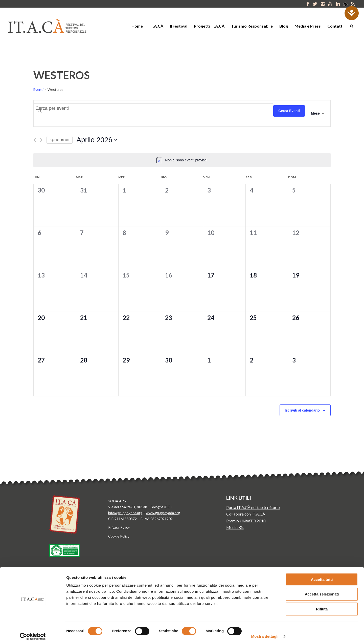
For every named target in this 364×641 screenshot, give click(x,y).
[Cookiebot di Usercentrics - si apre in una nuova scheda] (33, 631)
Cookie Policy (119, 536)
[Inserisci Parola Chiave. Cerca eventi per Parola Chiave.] (153, 108)
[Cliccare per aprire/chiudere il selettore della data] (97, 140)
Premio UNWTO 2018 (246, 521)
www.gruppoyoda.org (163, 513)
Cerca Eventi (289, 111)
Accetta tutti (322, 574)
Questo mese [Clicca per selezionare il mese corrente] (60, 140)
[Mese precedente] (35, 140)
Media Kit (235, 527)
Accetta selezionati (322, 589)
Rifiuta (322, 604)
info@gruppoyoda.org (125, 513)
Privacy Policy (119, 527)
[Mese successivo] (41, 140)
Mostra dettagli (265, 631)
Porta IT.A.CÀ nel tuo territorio (253, 507)
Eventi (38, 89)
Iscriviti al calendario (302, 410)
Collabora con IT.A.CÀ (246, 514)
